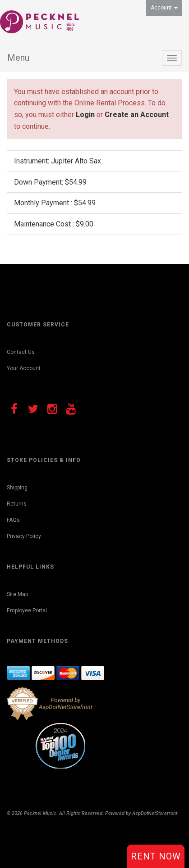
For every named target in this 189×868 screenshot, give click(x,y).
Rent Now (156, 856)
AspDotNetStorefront (155, 813)
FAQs (13, 520)
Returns (17, 504)
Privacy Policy (24, 536)
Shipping (17, 488)
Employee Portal (27, 610)
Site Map (17, 594)
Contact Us (21, 352)
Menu (18, 58)
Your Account (24, 368)
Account (164, 8)
